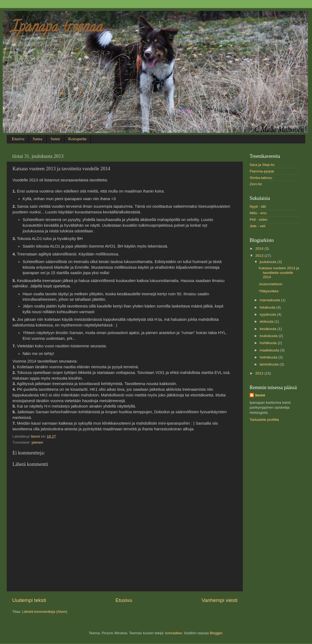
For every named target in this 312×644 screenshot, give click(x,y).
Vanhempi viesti (219, 600)
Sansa (38, 139)
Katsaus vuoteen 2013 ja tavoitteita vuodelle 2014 (279, 272)
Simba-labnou (261, 178)
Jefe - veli (257, 226)
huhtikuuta (269, 343)
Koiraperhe (77, 139)
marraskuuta (270, 300)
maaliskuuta (270, 350)
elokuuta (267, 321)
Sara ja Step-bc (262, 165)
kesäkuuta (268, 329)
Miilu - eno (258, 213)
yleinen (37, 442)
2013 (260, 256)
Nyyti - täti (258, 206)
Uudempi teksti (29, 600)
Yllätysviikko (269, 291)
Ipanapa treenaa (57, 28)
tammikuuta (270, 364)
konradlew (173, 633)
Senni (55, 139)
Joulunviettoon (271, 284)
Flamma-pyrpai (262, 171)
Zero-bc (256, 184)
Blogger (216, 633)
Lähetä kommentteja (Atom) (45, 612)
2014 (260, 249)
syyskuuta (268, 314)
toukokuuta (269, 336)
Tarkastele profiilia (264, 420)
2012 (260, 373)
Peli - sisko (258, 220)
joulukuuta (268, 262)
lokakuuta (268, 307)
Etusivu (18, 139)
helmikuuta (269, 357)
